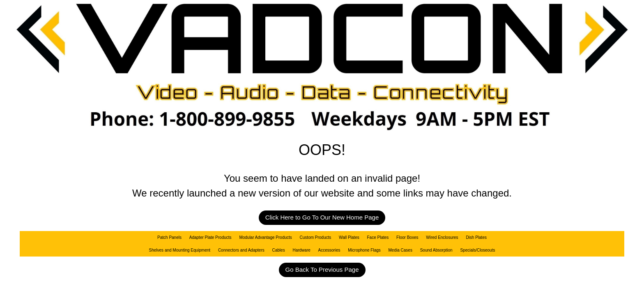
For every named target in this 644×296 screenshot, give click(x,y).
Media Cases (400, 250)
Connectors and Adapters (241, 250)
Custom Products (316, 237)
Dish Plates (476, 237)
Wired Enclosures (442, 237)
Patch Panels (169, 237)
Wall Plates (349, 237)
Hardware (301, 250)
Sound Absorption (436, 250)
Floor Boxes (407, 237)
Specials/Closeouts (477, 250)
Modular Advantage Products (265, 237)
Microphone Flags (364, 250)
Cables (279, 250)
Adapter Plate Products (210, 237)
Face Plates (378, 237)
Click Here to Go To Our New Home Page (322, 217)
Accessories (329, 250)
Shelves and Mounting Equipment (180, 250)
